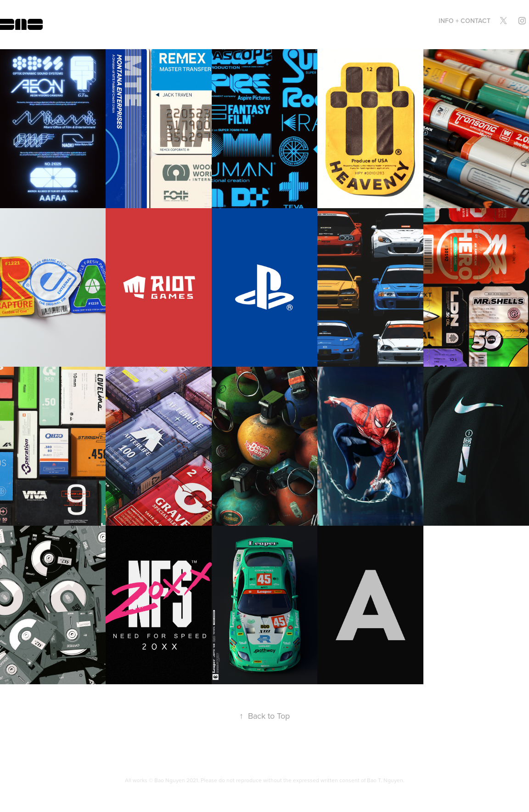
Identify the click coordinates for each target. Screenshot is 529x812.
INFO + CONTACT (464, 21)
